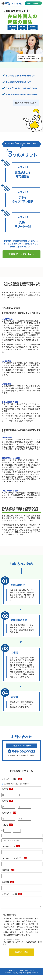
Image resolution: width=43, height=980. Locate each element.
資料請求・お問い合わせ (21, 254)
